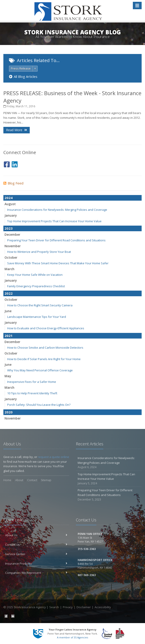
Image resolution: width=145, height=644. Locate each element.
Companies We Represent (36, 573)
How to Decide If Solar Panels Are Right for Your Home (44, 359)
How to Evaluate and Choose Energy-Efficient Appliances (46, 328)
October (11, 257)
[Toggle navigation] (137, 6)
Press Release (21, 68)
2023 (9, 228)
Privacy (68, 607)
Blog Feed (13, 183)
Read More (17, 130)
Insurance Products (36, 563)
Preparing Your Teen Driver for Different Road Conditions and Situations (56, 240)
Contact (32, 480)
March (9, 269)
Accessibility (103, 607)
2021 (9, 336)
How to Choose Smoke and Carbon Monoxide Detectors (45, 348)
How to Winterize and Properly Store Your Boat (39, 252)
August (10, 204)
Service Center (36, 554)
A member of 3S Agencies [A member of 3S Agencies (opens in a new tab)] (72, 637)
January (11, 215)
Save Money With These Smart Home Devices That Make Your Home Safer (58, 263)
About (19, 480)
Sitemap (46, 480)
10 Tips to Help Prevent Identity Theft (32, 393)
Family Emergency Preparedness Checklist (36, 286)
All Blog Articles (23, 76)
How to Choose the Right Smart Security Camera (40, 305)
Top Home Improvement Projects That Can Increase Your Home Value (54, 221)
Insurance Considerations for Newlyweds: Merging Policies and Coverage (57, 210)
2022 (9, 293)
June (8, 311)
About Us (36, 535)
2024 (9, 198)
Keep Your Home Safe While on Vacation (35, 275)
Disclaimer (84, 607)
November (13, 246)
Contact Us (36, 545)
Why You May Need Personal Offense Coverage (40, 370)
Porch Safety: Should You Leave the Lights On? (39, 405)
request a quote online (53, 457)
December (12, 234)
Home (7, 480)
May (8, 376)
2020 (9, 412)
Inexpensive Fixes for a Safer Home (32, 382)
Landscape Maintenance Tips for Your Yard (37, 317)
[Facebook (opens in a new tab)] (7, 164)
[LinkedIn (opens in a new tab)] (15, 164)
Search (54, 607)
